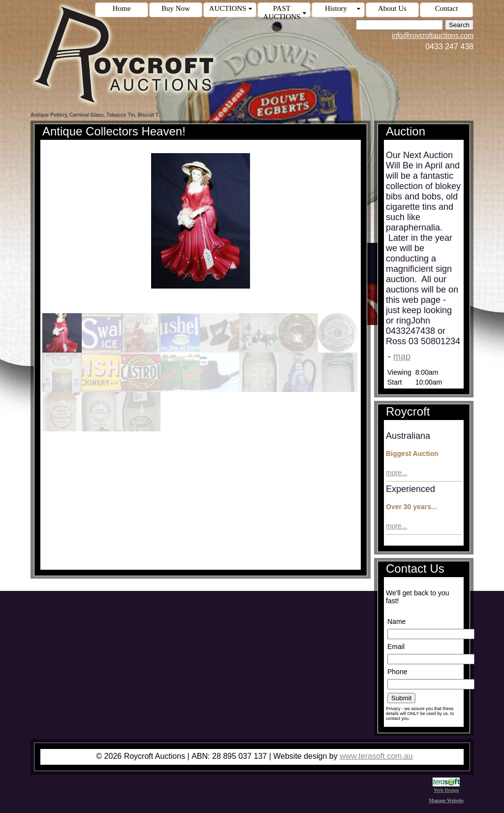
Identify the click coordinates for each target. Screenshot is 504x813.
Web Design (446, 787)
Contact (447, 8)
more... (397, 473)
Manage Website (446, 800)
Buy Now (176, 8)
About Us (392, 8)
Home (122, 8)
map (402, 357)
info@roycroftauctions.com (433, 35)
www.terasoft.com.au (376, 756)
